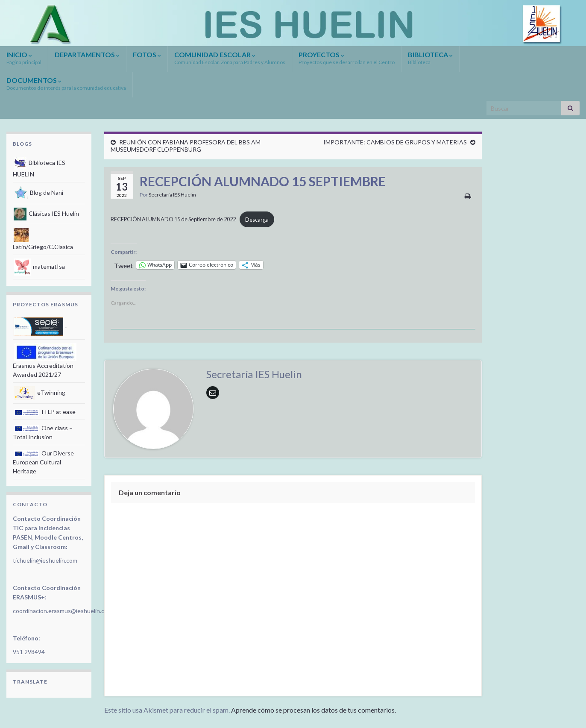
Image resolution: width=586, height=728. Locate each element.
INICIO (24, 58)
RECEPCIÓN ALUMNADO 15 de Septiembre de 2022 (173, 220)
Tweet (123, 265)
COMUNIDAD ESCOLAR (230, 58)
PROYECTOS (347, 58)
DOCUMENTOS (66, 84)
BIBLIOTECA (430, 58)
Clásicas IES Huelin (46, 213)
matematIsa (39, 266)
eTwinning (40, 392)
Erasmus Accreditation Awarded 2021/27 (45, 363)
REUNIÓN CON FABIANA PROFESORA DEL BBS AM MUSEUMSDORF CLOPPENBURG (186, 146)
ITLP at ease (45, 412)
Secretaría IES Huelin (172, 195)
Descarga (257, 220)
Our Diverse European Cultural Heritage (43, 462)
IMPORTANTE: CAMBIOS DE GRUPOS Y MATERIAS (395, 142)
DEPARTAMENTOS (87, 54)
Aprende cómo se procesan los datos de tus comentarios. (314, 710)
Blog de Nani (38, 192)
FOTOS (147, 54)
